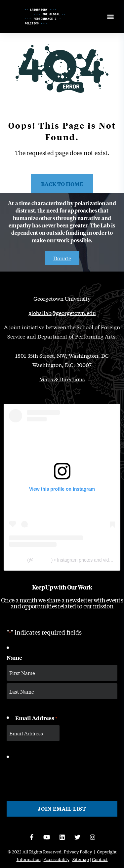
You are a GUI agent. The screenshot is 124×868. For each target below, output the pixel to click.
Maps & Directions (62, 379)
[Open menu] (110, 17)
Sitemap (81, 859)
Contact (100, 859)
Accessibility (57, 859)
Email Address (36, 718)
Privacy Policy (78, 852)
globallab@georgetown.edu (62, 312)
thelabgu (42, 560)
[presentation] (57, 775)
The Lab (17, 560)
